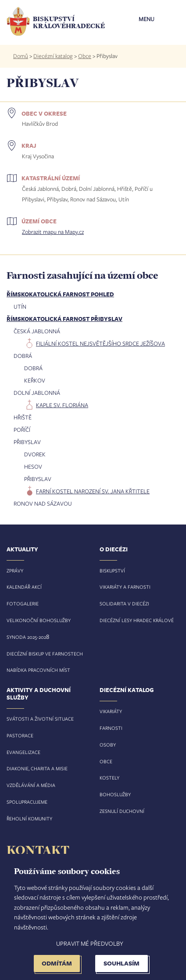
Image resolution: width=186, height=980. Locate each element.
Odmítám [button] (57, 963)
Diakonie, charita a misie (37, 768)
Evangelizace (23, 752)
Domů (21, 56)
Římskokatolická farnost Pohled (60, 294)
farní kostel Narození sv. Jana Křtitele (93, 491)
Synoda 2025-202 (26, 637)
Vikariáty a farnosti (125, 587)
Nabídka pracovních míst (38, 670)
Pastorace (20, 735)
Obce (85, 56)
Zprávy (15, 570)
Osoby (108, 745)
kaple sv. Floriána (62, 405)
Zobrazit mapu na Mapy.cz (53, 232)
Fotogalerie (23, 603)
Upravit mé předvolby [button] (90, 943)
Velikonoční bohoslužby (39, 620)
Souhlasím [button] (122, 963)
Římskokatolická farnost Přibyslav (64, 319)
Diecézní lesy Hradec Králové (137, 620)
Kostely (109, 778)
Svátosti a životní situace (40, 719)
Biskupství (112, 570)
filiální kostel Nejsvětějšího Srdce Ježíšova (100, 343)
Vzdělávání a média (31, 785)
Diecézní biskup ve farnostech (45, 654)
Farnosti (111, 728)
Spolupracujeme (27, 802)
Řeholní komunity (29, 818)
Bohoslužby (115, 794)
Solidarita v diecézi (124, 603)
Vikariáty (111, 711)
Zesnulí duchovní (122, 811)
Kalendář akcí (24, 587)
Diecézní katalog (53, 56)
